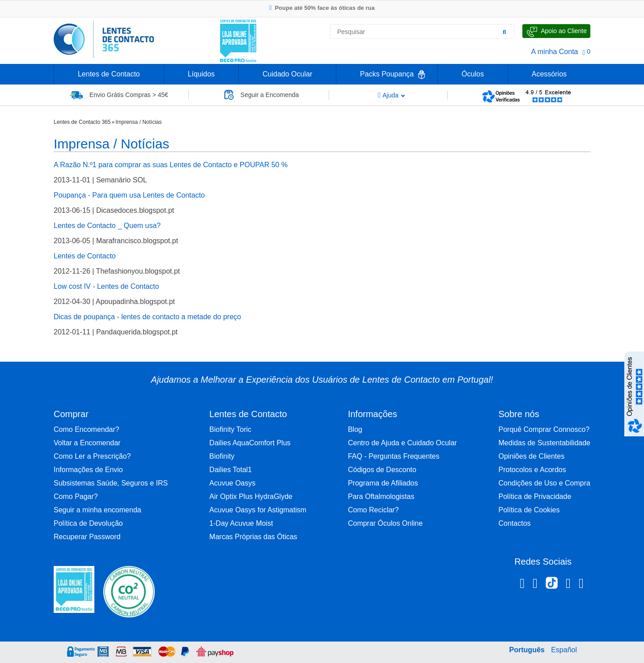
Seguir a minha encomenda (97, 510)
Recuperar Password (87, 537)
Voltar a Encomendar (87, 443)
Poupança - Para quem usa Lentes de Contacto (129, 195)
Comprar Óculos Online (385, 523)
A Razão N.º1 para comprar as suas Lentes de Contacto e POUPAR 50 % (171, 165)
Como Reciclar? (373, 510)
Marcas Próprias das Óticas (253, 537)
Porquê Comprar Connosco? (544, 429)
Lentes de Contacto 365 (82, 122)
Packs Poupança (387, 74)
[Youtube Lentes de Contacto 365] (581, 585)
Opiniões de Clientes (532, 456)
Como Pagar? (76, 496)
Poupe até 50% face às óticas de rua (322, 8)
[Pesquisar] (504, 32)
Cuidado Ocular (287, 74)
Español (564, 650)
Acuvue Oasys (232, 483)
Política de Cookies (529, 510)
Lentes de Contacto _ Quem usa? (107, 226)
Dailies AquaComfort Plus (250, 443)
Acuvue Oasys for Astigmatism (258, 510)
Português (527, 650)
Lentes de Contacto (109, 74)
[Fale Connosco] (556, 31)
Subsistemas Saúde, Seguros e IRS (111, 483)
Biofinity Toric (230, 429)
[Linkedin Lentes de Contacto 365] (568, 585)
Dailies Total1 (231, 470)
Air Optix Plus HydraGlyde (251, 496)
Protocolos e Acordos (532, 470)
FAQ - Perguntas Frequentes (394, 456)
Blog (355, 429)
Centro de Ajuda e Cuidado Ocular (402, 443)
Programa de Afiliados (383, 483)
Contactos (515, 523)
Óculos (473, 74)
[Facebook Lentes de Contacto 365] (522, 585)
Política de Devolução (88, 523)
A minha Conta (555, 52)
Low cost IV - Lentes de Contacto (106, 286)
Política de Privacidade (535, 496)
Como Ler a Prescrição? (92, 456)
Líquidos (201, 74)
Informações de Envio (88, 470)
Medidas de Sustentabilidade (544, 443)
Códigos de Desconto (382, 470)
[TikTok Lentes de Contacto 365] (552, 586)
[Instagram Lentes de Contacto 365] (535, 585)
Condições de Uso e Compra (544, 483)
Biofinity (222, 456)
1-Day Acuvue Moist (241, 523)
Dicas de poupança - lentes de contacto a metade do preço (147, 317)
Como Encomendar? (87, 429)
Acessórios (549, 74)
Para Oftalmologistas (381, 496)
